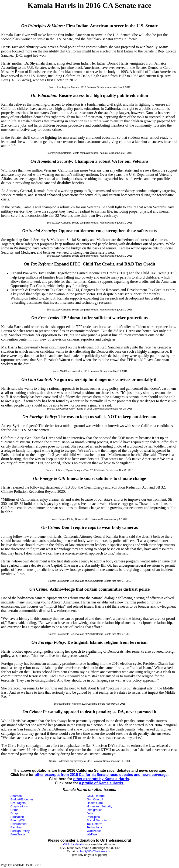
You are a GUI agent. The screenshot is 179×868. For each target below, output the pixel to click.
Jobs (90, 813)
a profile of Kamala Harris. (102, 783)
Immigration (95, 810)
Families (16, 827)
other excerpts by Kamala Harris (101, 779)
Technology (94, 827)
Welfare (92, 834)
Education (17, 817)
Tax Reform (94, 824)
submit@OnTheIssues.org (94, 851)
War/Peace (94, 831)
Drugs (15, 813)
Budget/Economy (22, 799)
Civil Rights (18, 803)
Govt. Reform (96, 796)
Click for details (74, 844)
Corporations (19, 806)
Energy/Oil (18, 820)
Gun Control (95, 799)
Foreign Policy (20, 831)
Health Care (95, 803)
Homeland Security (100, 806)
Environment (19, 824)
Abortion (16, 796)
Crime (15, 810)
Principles (93, 817)
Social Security (97, 820)
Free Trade (18, 834)
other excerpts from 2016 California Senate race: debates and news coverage (101, 775)
